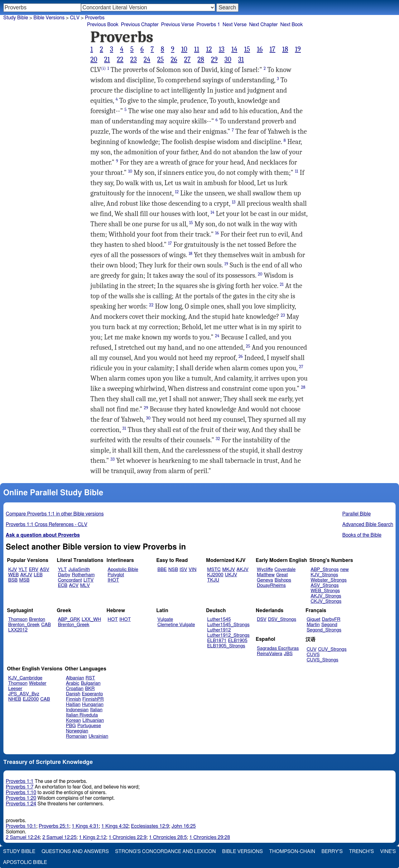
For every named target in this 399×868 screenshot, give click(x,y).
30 (228, 60)
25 (160, 60)
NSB (173, 570)
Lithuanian (93, 720)
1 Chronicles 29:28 (210, 837)
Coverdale (285, 570)
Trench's (361, 851)
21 (107, 60)
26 (174, 60)
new (345, 570)
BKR (90, 689)
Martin (313, 625)
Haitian (73, 705)
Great (282, 575)
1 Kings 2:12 (92, 837)
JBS (288, 654)
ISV (183, 570)
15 (247, 49)
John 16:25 (184, 826)
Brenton (37, 619)
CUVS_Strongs (323, 660)
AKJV (26, 575)
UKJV (231, 575)
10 (184, 49)
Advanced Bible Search (368, 525)
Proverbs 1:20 (21, 798)
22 (120, 60)
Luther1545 (219, 619)
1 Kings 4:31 (85, 826)
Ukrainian (98, 736)
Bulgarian (91, 683)
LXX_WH (91, 619)
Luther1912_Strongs (228, 635)
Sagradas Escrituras (278, 648)
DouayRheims (271, 585)
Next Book (291, 25)
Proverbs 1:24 (21, 804)
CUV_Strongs (332, 649)
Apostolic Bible (25, 862)
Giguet (314, 619)
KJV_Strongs (324, 575)
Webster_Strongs (329, 580)
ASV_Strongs (324, 585)
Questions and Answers (75, 851)
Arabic (73, 683)
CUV (312, 649)
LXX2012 (18, 630)
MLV (85, 585)
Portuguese (89, 726)
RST (91, 678)
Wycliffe (265, 570)
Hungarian (93, 705)
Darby (64, 575)
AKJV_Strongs (326, 596)
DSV (262, 619)
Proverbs (95, 18)
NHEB (15, 699)
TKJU (213, 580)
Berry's (332, 851)
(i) (103, 68)
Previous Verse (178, 25)
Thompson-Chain (292, 851)
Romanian (77, 736)
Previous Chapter (140, 25)
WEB (13, 575)
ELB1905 (238, 641)
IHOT (113, 580)
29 (214, 60)
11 (197, 49)
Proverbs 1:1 (20, 781)
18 (285, 49)
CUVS (313, 655)
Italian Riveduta (82, 715)
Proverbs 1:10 (21, 793)
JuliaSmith (79, 570)
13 (222, 49)
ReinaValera (269, 654)
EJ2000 (31, 699)
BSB (13, 580)
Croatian (75, 689)
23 (134, 60)
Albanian (75, 678)
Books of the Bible (362, 535)
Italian (96, 710)
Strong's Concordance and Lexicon (165, 851)
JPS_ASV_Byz (24, 694)
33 (113, 459)
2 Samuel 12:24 (23, 837)
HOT (113, 619)
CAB (46, 625)
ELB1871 (217, 641)
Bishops (283, 580)
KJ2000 (215, 575)
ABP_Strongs (324, 570)
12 (209, 49)
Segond (329, 625)
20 (94, 60)
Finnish (74, 699)
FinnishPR (93, 699)
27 (187, 60)
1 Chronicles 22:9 (128, 837)
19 (298, 49)
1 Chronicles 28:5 (168, 837)
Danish (73, 694)
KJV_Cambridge (25, 678)
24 (147, 60)
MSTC (214, 570)
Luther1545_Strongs (228, 625)
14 (234, 49)
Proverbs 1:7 (20, 787)
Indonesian (77, 710)
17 (273, 49)
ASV (45, 570)
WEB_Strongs (325, 591)
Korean (74, 720)
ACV (74, 585)
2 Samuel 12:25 (59, 837)
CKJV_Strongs (326, 601)
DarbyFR (331, 619)
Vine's (388, 851)
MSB (24, 580)
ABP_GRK (69, 619)
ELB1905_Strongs (226, 646)
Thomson (18, 619)
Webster (38, 683)
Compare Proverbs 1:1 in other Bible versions (55, 514)
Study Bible (16, 18)
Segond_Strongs (324, 630)
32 (218, 439)
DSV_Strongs (282, 619)
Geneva (265, 580)
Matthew (266, 575)
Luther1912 (219, 630)
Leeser (15, 689)
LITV (89, 580)
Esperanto (93, 694)
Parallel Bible (356, 514)
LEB (38, 575)
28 (201, 60)
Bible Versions (49, 18)
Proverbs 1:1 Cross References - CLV (47, 525)
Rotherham (83, 575)
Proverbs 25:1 (54, 826)
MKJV (229, 570)
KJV (12, 570)
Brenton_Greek (24, 625)
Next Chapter (263, 25)
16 (260, 49)
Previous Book (103, 25)
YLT (23, 570)
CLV (75, 18)
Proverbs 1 (208, 25)
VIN (192, 570)
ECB (63, 585)
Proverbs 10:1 (21, 826)
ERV (34, 570)
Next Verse (235, 25)
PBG (71, 726)
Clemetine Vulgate (176, 625)
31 (241, 60)
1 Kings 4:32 (115, 826)
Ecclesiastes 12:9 (150, 826)
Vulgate (165, 619)
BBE (162, 570)
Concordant (70, 580)
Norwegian (77, 731)
